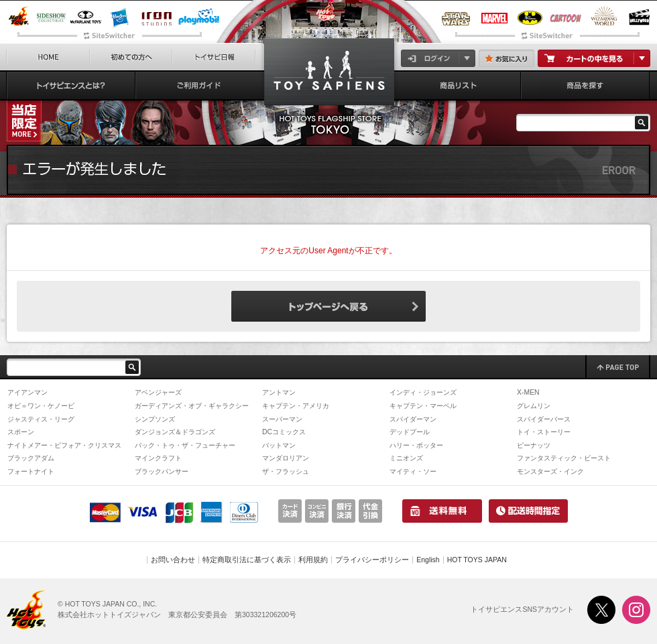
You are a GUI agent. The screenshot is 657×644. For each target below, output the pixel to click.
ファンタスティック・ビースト (564, 458)
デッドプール (410, 432)
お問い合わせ (173, 560)
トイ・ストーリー (544, 432)
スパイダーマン (413, 419)
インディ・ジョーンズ (423, 392)
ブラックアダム (31, 458)
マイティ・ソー (413, 471)
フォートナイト (31, 471)
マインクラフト (158, 458)
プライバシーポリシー (372, 560)
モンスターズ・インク (550, 471)
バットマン (279, 445)
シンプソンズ (155, 419)
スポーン (21, 432)
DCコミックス (284, 432)
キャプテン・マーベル (423, 406)
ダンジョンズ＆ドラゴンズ (175, 432)
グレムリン (534, 406)
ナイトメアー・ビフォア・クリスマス (64, 445)
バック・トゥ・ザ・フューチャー (185, 445)
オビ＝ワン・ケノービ (41, 406)
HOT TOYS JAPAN (477, 560)
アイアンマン (27, 392)
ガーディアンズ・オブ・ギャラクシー (192, 406)
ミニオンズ (406, 458)
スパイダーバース (544, 419)
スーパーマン (282, 419)
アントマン (279, 392)
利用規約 (313, 560)
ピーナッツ (534, 445)
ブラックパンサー (162, 471)
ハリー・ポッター (416, 445)
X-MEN (528, 392)
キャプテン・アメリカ (296, 406)
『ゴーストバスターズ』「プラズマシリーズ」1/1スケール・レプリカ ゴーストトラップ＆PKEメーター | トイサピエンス (329, 75)
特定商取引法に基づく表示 (247, 560)
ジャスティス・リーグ (41, 419)
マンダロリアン (286, 458)
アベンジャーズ (158, 392)
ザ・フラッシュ (286, 471)
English (428, 560)
